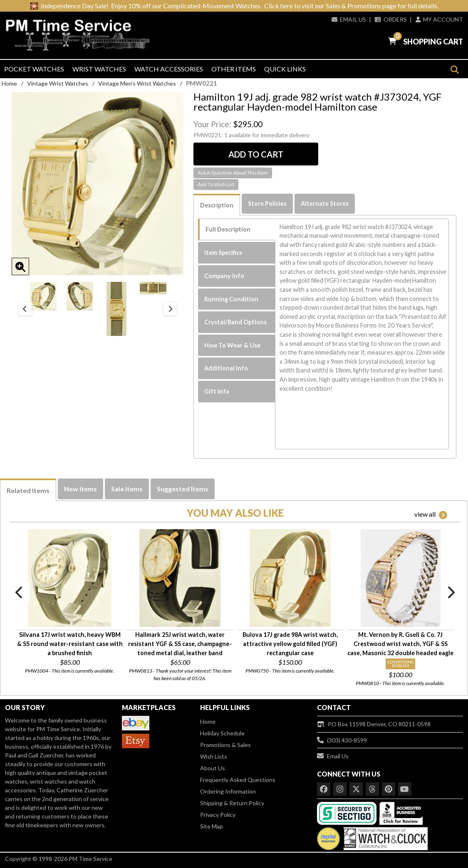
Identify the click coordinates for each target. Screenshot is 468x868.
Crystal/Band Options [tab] (235, 322)
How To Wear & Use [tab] (232, 345)
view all (431, 515)
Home (9, 83)
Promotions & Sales (225, 745)
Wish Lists (214, 756)
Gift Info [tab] (217, 391)
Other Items (234, 69)
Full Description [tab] (228, 229)
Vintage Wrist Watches (58, 83)
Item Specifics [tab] (223, 253)
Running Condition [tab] (231, 299)
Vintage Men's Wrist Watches (137, 83)
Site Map (212, 826)
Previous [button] (25, 309)
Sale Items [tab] (127, 489)
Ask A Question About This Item (233, 173)
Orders (391, 19)
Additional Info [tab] (226, 368)
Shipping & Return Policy (232, 803)
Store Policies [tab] (267, 203)
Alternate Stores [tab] (325, 203)
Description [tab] (217, 205)
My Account (439, 19)
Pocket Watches (34, 69)
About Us (213, 768)
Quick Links (285, 69)
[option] (43, 296)
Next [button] (170, 309)
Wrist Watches (99, 69)
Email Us (349, 19)
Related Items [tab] (28, 490)
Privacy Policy (218, 815)
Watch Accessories (169, 69)
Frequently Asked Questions (238, 780)
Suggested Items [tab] (183, 489)
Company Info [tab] (224, 276)
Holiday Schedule (222, 733)
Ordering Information (228, 791)
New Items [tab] (80, 489)
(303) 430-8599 (342, 740)
